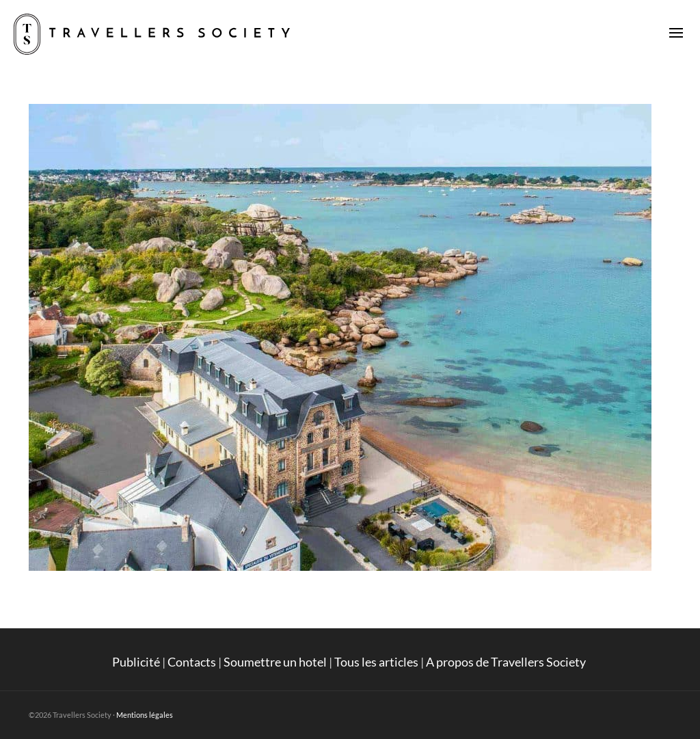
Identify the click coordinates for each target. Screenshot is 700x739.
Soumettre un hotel (275, 662)
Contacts (192, 662)
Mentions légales (145, 715)
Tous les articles (376, 662)
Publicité (136, 662)
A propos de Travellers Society (507, 662)
